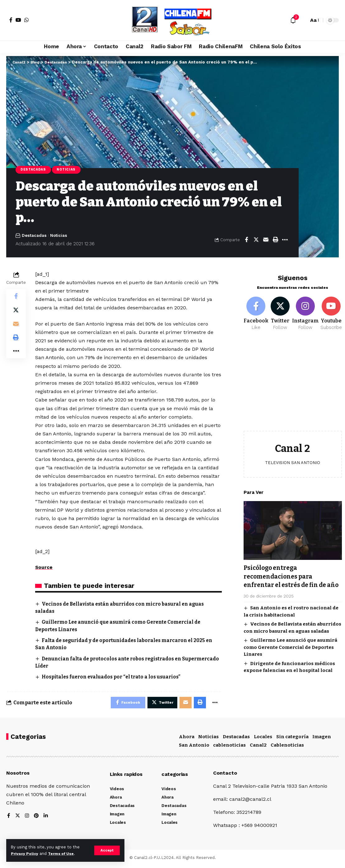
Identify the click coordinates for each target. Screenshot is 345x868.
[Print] (275, 241)
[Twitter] (280, 311)
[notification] (293, 20)
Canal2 (258, 747)
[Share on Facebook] (246, 241)
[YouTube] (18, 20)
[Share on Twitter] (256, 241)
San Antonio (194, 747)
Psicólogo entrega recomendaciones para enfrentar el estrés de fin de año (289, 578)
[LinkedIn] (47, 818)
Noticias (70, 170)
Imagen (322, 739)
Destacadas (34, 170)
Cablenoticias (287, 747)
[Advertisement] (293, 383)
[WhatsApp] (26, 20)
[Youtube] (331, 311)
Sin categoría (292, 739)
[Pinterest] (37, 818)
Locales (263, 739)
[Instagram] (305, 311)
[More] (285, 241)
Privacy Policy (26, 854)
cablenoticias (229, 747)
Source (44, 568)
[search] (302, 20)
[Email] (266, 241)
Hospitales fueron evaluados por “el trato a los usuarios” (114, 677)
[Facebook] (11, 20)
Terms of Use (64, 854)
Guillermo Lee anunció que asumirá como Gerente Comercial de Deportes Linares (290, 653)
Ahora (187, 739)
